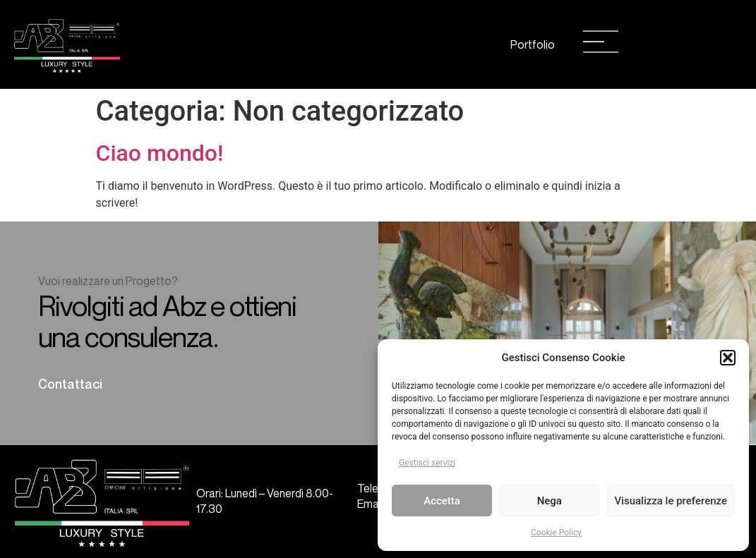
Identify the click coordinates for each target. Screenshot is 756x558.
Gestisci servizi (427, 463)
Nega (550, 501)
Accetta (442, 501)
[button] (728, 358)
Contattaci (70, 384)
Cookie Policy (556, 533)
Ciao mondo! (160, 153)
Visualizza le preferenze (671, 501)
